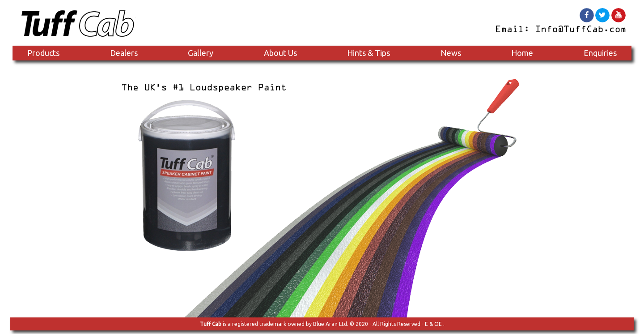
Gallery (201, 53)
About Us (280, 53)
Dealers (124, 53)
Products (43, 53)
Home (522, 53)
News (451, 53)
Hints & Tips (369, 53)
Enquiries (600, 53)
